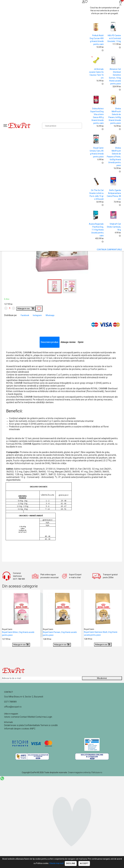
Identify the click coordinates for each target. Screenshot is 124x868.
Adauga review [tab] (68, 342)
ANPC (33, 729)
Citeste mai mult (56, 863)
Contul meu (41, 717)
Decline (71, 863)
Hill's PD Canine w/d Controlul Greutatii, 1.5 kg (114, 38)
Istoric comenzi (12, 717)
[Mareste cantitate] (13, 308)
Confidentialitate (32, 725)
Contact (24, 717)
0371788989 (10, 702)
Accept (84, 863)
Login (49, 717)
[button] (69, 286)
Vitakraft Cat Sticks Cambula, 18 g (114, 227)
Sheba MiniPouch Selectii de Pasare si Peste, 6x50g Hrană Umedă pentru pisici (114, 157)
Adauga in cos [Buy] (26, 308)
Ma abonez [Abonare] (102, 678)
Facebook (25, 315)
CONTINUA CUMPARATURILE (109, 250)
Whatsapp (50, 315)
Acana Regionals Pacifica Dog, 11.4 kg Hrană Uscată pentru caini (96, 230)
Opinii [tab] (81, 342)
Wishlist (31, 717)
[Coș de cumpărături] (121, 2)
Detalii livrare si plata (14, 725)
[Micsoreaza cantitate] (6, 308)
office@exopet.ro (13, 707)
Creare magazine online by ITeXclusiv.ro (85, 772)
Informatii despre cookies (17, 729)
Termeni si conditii (49, 725)
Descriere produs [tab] (50, 342)
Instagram (38, 315)
